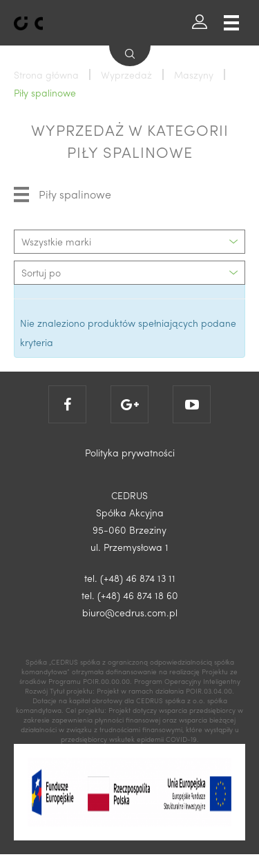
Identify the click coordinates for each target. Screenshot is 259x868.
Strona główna (46, 74)
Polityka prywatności (130, 452)
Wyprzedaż (126, 74)
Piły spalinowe (63, 194)
